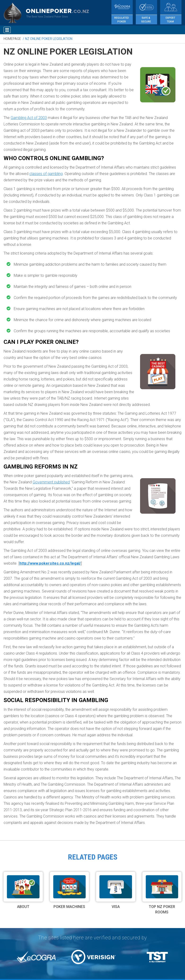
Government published (51, 482)
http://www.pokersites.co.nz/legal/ (50, 563)
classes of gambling (46, 174)
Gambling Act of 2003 (29, 118)
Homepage (12, 39)
